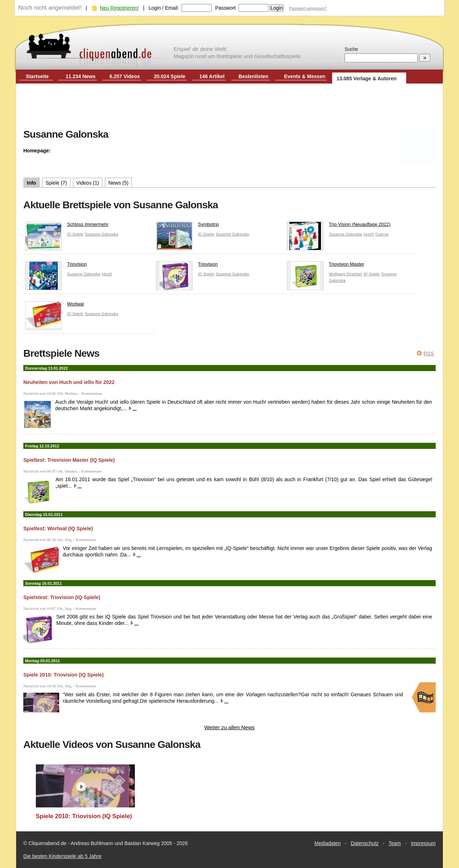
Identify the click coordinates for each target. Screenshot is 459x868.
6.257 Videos (125, 76)
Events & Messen (305, 76)
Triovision (56, 266)
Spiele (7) (56, 183)
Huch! (369, 234)
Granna (382, 234)
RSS (429, 354)
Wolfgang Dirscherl (346, 274)
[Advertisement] (229, 107)
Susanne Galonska (101, 234)
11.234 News (81, 76)
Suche (351, 49)
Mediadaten (328, 843)
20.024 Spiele (170, 76)
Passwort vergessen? (308, 8)
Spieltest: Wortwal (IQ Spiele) (58, 528)
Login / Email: (164, 8)
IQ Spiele (75, 234)
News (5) (118, 183)
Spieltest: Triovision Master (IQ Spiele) (69, 460)
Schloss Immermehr (67, 226)
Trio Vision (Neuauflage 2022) (339, 226)
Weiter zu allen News (230, 727)
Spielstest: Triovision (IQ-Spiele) (62, 597)
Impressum (423, 843)
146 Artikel (212, 76)
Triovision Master (325, 266)
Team (395, 843)
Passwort (226, 8)
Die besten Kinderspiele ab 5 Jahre (62, 856)
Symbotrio (188, 226)
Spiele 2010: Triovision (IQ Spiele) (63, 675)
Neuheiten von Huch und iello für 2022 (69, 382)
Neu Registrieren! (119, 8)
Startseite (37, 76)
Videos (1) (88, 183)
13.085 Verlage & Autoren (367, 79)
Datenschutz (365, 843)
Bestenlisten (253, 76)
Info (32, 183)
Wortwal (55, 306)
